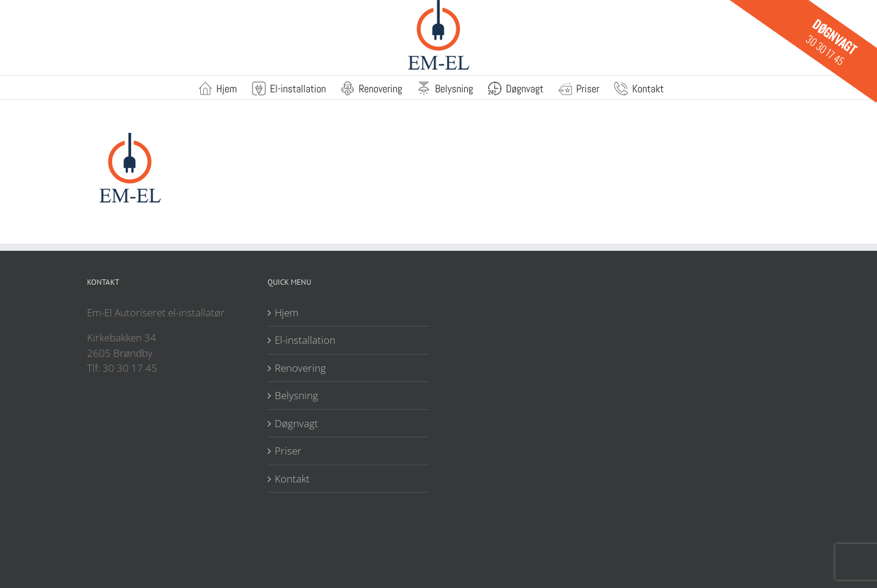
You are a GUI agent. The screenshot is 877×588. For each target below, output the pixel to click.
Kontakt (292, 479)
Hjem (287, 312)
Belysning (296, 395)
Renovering (300, 368)
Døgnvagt (296, 423)
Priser (288, 451)
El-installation (305, 340)
